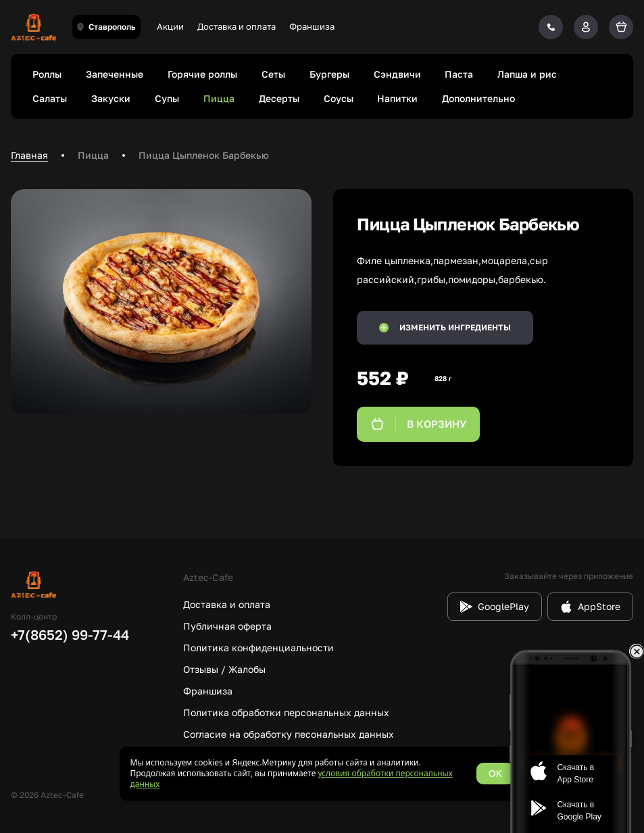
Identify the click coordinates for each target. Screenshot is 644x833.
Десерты (279, 98)
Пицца (219, 98)
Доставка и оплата (237, 26)
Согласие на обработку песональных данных (289, 734)
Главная (29, 155)
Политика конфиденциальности (258, 648)
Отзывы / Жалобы (224, 669)
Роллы (47, 74)
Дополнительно (478, 98)
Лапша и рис (527, 74)
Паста (459, 74)
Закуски (111, 98)
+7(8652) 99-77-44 (70, 634)
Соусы (339, 98)
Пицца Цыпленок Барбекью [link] (204, 155)
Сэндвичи (397, 74)
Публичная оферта (227, 626)
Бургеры (329, 74)
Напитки (397, 98)
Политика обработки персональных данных (286, 712)
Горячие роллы (202, 74)
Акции (170, 26)
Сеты (273, 74)
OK (495, 773)
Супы (167, 98)
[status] (322, 774)
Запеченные (115, 74)
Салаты (50, 98)
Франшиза (312, 26)
